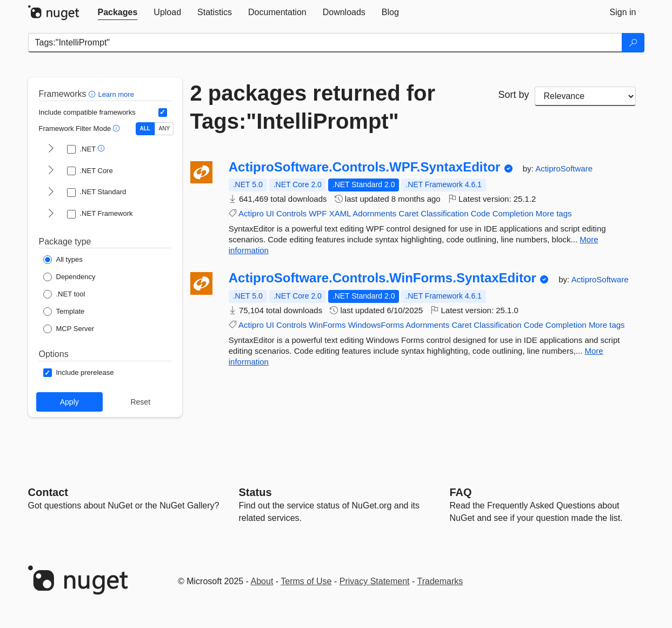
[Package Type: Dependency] (69, 277)
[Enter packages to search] (325, 43)
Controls (291, 213)
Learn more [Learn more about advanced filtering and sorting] (116, 94)
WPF (318, 213)
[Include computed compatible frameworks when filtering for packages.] (163, 113)
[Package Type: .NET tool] (64, 294)
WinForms (327, 325)
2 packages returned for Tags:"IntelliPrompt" (313, 107)
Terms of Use (306, 581)
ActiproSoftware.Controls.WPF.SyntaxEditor (365, 167)
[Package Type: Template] (64, 312)
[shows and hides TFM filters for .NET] (51, 149)
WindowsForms (376, 325)
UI (270, 213)
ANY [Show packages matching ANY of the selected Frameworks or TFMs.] (165, 128)
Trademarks (440, 581)
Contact (48, 492)
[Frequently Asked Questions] (461, 492)
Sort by (513, 95)
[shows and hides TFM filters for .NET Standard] (51, 193)
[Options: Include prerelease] (79, 373)
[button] (93, 94)
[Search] (633, 43)
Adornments (374, 213)
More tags (554, 213)
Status (255, 492)
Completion (513, 213)
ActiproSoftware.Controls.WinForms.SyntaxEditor (382, 278)
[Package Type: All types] (63, 260)
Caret (408, 213)
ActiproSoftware (564, 168)
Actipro (251, 213)
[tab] (118, 12)
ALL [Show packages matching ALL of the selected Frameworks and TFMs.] (145, 128)
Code (481, 213)
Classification (444, 213)
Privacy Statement (375, 581)
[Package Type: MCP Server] (69, 329)
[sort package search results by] (585, 96)
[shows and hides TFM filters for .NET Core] (51, 171)
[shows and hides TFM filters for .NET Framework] (51, 214)
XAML (340, 213)
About (262, 581)
